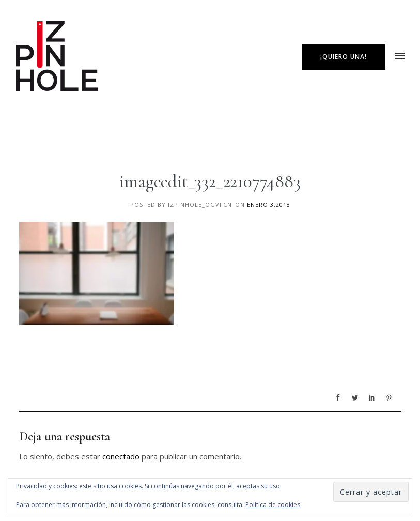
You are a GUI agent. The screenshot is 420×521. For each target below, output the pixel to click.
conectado (121, 456)
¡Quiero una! (344, 57)
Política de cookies (273, 505)
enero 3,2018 (269, 204)
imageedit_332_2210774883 (210, 181)
